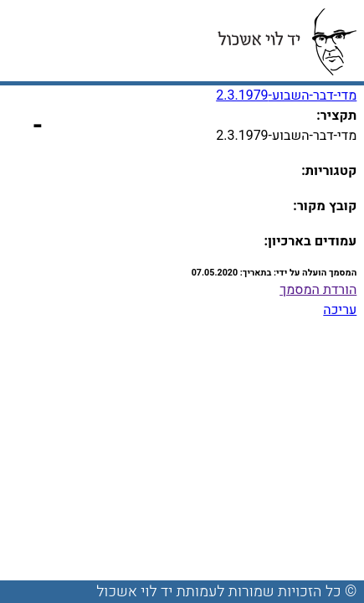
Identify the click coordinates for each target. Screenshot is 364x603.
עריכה (340, 310)
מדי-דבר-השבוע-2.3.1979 (286, 95)
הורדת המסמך (318, 290)
